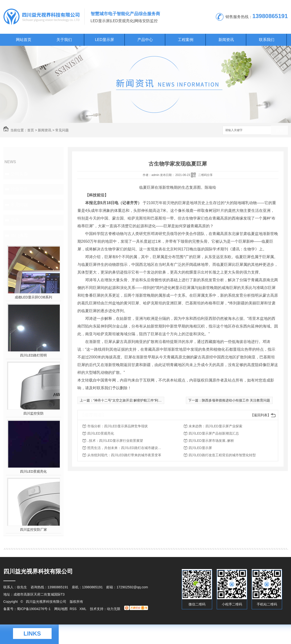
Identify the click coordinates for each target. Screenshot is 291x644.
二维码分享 (205, 175)
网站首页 (24, 40)
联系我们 (267, 40)
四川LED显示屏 (200, 448)
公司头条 (19, 174)
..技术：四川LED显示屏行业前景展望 (115, 441)
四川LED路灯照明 (33, 355)
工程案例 (186, 40)
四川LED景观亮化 (33, 471)
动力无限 (114, 609)
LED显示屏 (105, 40)
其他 (15, 220)
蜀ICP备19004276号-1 (34, 609)
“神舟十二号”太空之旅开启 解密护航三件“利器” (128, 400)
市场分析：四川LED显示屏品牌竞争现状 (118, 426)
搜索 (279, 131)
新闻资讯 (226, 40)
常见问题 (62, 130)
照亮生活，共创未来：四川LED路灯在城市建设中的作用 (126, 448)
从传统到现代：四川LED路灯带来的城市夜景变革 (124, 455)
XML (83, 609)
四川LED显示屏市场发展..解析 (211, 441)
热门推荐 (19, 235)
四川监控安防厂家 (34, 530)
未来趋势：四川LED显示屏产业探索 (215, 426)
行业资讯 (19, 189)
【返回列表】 (261, 415)
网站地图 (61, 609)
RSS (74, 609)
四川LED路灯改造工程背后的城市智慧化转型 (222, 455)
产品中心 (145, 40)
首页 (31, 130)
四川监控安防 (34, 413)
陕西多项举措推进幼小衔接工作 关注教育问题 (236, 400)
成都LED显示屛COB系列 (34, 297)
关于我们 (64, 40)
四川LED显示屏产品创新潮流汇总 (214, 433)
